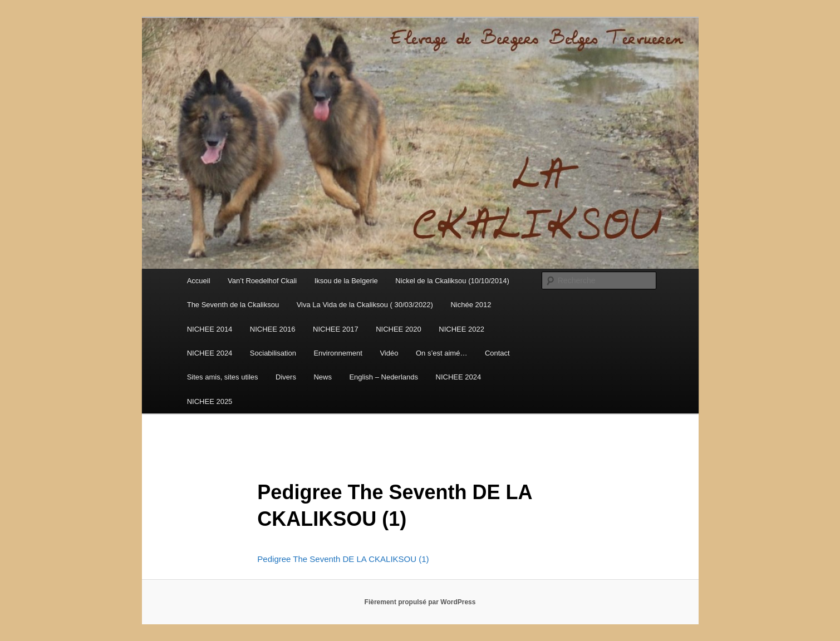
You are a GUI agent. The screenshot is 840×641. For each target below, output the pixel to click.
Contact (497, 353)
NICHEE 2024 (210, 353)
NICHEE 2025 (210, 401)
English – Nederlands (384, 377)
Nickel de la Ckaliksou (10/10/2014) (452, 281)
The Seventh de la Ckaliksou (233, 305)
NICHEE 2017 (336, 329)
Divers (286, 377)
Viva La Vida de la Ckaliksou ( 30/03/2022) (365, 305)
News (323, 377)
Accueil (199, 281)
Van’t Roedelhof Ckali (262, 281)
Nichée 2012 (471, 305)
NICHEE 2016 (273, 329)
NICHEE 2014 (210, 329)
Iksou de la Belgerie (346, 281)
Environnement (338, 353)
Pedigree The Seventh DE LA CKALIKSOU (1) (343, 559)
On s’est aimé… (441, 353)
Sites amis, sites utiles (223, 377)
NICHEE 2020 (399, 329)
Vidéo (389, 353)
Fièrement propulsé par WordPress (420, 602)
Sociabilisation (273, 353)
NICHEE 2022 (461, 329)
